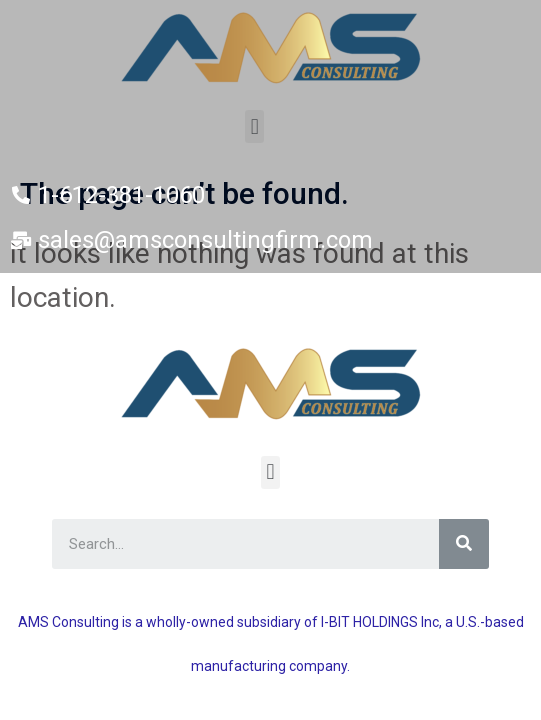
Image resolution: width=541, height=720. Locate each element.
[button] (254, 126)
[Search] (464, 544)
